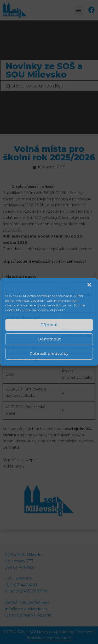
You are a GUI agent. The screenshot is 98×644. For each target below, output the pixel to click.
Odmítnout (49, 339)
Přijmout (49, 325)
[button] (90, 285)
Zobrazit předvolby (49, 353)
